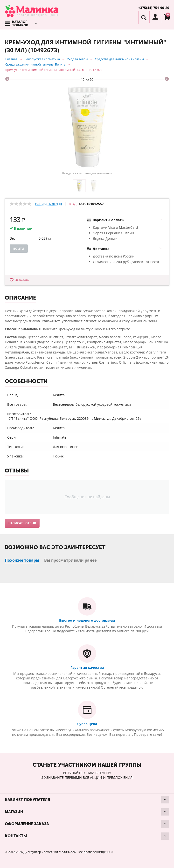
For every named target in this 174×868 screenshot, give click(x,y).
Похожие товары (22, 560)
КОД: (73, 204)
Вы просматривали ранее (70, 560)
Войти (19, 249)
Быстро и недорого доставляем (87, 620)
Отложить (22, 280)
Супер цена (87, 724)
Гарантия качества (87, 667)
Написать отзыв (48, 204)
